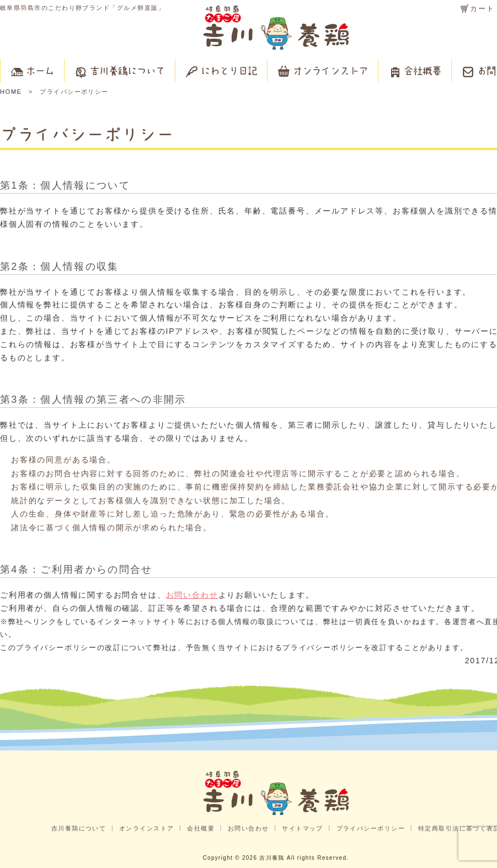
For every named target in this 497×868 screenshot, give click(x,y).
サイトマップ (303, 828)
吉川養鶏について (79, 828)
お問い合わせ (192, 595)
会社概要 (201, 828)
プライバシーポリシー (371, 828)
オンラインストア (147, 828)
